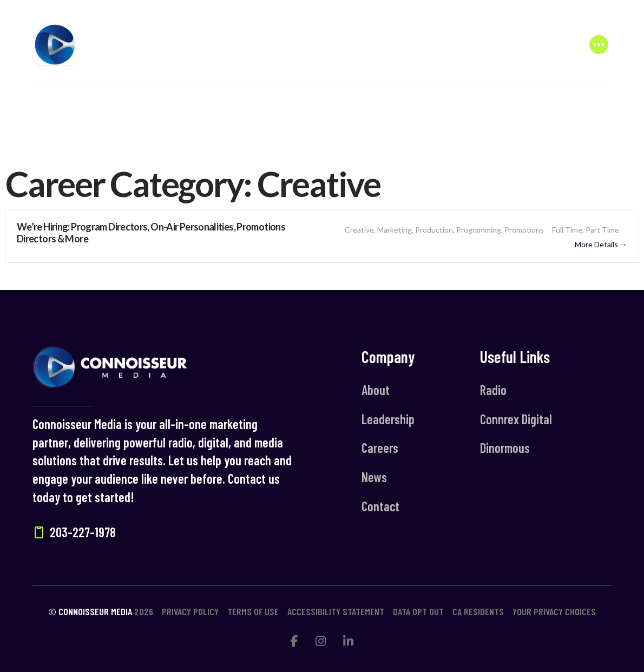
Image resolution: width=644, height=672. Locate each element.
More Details (601, 244)
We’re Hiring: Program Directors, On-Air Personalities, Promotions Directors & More (151, 233)
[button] (599, 44)
